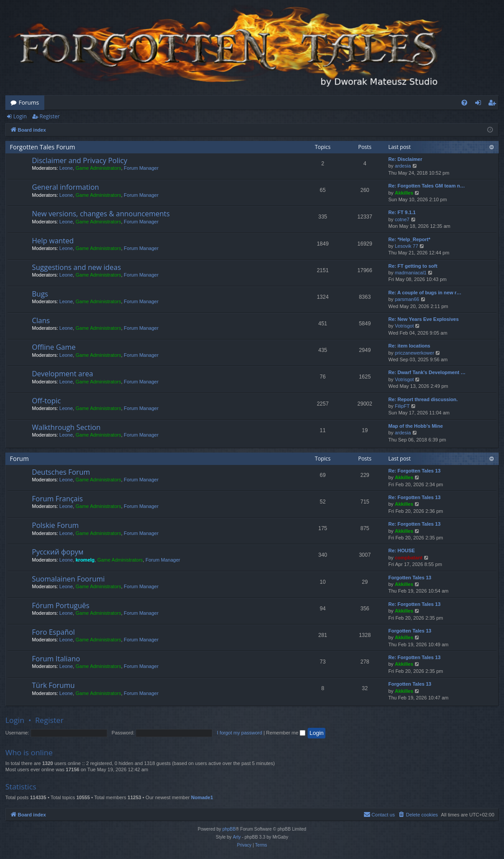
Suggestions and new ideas (76, 267)
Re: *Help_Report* (409, 239)
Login (20, 116)
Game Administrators (98, 168)
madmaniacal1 (411, 273)
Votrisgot (404, 326)
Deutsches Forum (61, 472)
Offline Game (54, 347)
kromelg (85, 560)
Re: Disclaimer (405, 159)
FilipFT (402, 406)
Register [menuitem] (494, 104)
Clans (41, 320)
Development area (63, 374)
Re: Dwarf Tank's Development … (427, 372)
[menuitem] (464, 103)
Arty (237, 837)
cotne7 (402, 219)
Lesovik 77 (407, 246)
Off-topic (46, 401)
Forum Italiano (56, 659)
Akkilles (404, 193)
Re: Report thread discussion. (423, 399)
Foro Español (53, 632)
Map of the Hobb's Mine (416, 426)
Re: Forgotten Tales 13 (414, 471)
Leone (66, 168)
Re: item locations (409, 346)
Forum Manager (141, 168)
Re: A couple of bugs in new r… (425, 293)
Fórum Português (61, 605)
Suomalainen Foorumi (68, 579)
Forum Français (57, 499)
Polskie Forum (55, 525)
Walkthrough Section (66, 427)
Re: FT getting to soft (413, 266)
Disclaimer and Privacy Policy (80, 160)
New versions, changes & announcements (101, 214)
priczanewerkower (415, 353)
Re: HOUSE (402, 551)
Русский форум (58, 552)
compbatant (409, 558)
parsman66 (407, 299)
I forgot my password (239, 733)
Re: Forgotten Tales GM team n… (427, 186)
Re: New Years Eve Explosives (424, 319)
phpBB (229, 829)
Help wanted (53, 241)
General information (65, 187)
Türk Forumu (53, 685)
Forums (29, 102)
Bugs (40, 294)
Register (49, 116)
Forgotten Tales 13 (410, 578)
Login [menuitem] (480, 104)
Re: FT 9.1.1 (402, 212)
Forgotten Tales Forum (43, 147)
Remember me (286, 733)
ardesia (403, 166)
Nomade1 (202, 797)
